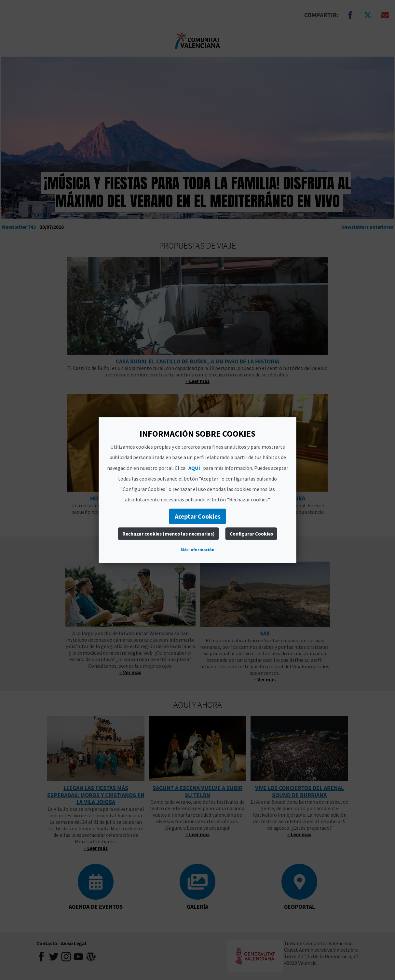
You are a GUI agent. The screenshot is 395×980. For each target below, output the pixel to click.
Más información (197, 550)
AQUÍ (194, 468)
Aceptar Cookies (198, 516)
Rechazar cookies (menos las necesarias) (169, 534)
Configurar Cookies (251, 534)
